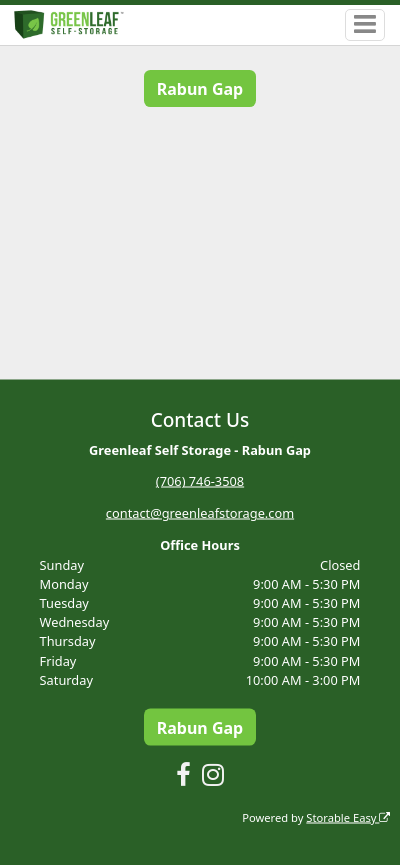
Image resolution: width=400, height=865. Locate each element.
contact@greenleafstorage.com (200, 513)
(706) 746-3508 (200, 481)
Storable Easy (348, 816)
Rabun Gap (200, 89)
